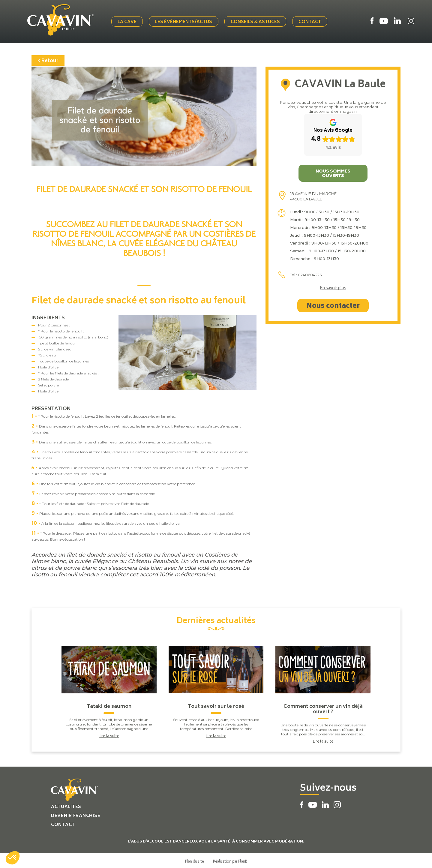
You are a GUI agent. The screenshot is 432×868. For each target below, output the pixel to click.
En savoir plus (333, 287)
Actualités (66, 806)
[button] (13, 858)
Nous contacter (333, 305)
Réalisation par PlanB (230, 860)
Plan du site (195, 860)
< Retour (48, 60)
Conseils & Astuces (256, 22)
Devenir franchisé (76, 815)
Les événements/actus (185, 22)
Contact (311, 22)
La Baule (71, 29)
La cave (128, 22)
